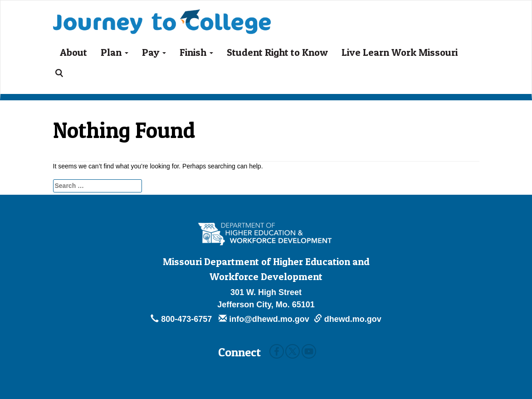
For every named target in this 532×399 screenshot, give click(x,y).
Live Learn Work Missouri (400, 52)
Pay (154, 52)
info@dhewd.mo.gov (264, 319)
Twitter (293, 351)
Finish (196, 52)
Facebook (277, 351)
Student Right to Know (277, 52)
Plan (115, 52)
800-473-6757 (182, 319)
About (73, 52)
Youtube (309, 351)
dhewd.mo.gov (348, 319)
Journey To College (162, 15)
